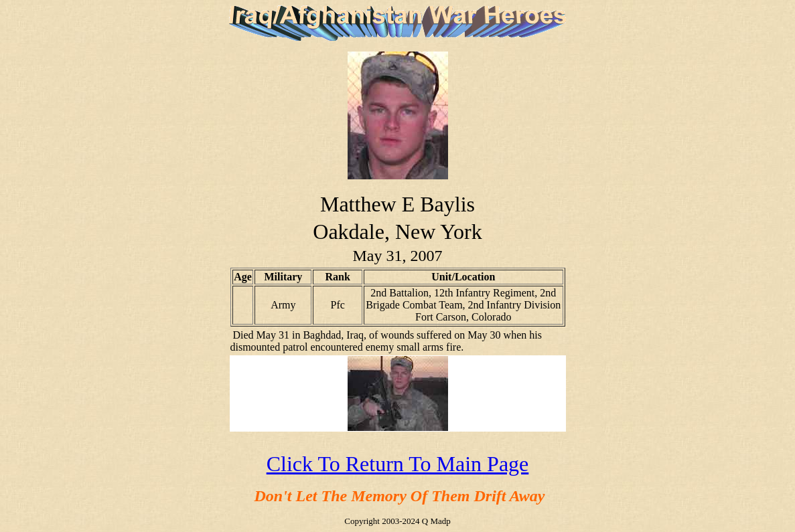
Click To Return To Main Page (398, 464)
